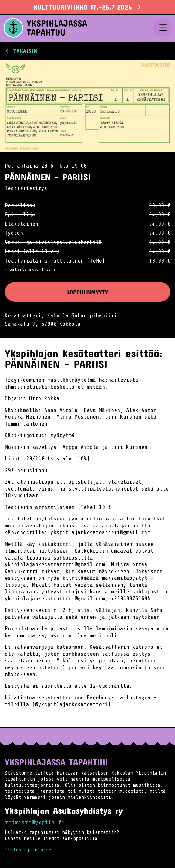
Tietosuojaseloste (28, 850)
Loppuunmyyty (87, 292)
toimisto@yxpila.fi (35, 822)
